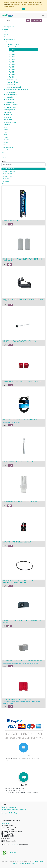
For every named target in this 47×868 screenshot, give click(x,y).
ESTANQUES (9, 115)
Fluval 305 (12, 67)
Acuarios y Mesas (11, 95)
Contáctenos (5, 823)
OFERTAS (5, 29)
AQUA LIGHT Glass (9, 171)
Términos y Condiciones (9, 807)
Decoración (9, 97)
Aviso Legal (31, 864)
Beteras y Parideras (10, 110)
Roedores (6, 140)
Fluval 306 (12, 52)
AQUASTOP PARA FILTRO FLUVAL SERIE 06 (17, 542)
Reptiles (6, 137)
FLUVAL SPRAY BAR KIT (10, 221)
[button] (37, 21)
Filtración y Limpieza (12, 105)
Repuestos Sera (11, 85)
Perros (5, 132)
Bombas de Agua (11, 122)
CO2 (6, 37)
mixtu (4, 155)
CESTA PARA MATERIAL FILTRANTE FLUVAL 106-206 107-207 (23, 661)
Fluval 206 (12, 49)
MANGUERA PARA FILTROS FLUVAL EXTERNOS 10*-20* (21, 420)
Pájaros (5, 142)
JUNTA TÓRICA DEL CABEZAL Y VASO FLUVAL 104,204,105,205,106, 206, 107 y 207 (18, 581)
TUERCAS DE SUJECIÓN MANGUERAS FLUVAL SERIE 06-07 (22, 381)
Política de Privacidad (19, 864)
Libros (6, 130)
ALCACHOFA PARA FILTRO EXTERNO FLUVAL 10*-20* (20, 502)
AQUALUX (6, 181)
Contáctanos (9, 853)
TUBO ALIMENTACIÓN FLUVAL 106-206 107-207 (18, 462)
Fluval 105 (12, 57)
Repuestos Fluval (14, 47)
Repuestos (9, 42)
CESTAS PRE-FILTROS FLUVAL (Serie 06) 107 (17, 699)
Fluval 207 (12, 64)
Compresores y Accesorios (14, 87)
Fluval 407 (12, 75)
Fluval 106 (12, 77)
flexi (3, 152)
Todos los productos (8, 27)
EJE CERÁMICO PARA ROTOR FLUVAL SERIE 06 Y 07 (20, 341)
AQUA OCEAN (7, 176)
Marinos (8, 117)
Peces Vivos (7, 150)
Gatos (5, 135)
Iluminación (8, 112)
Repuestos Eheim (13, 44)
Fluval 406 (12, 54)
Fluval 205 (12, 62)
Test (6, 127)
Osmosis (7, 125)
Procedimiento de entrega (9, 813)
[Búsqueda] (28, 21)
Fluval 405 (12, 72)
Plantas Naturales (9, 147)
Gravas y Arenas (10, 107)
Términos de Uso (39, 862)
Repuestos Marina (12, 82)
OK (24, 9)
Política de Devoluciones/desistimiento (14, 809)
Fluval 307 (12, 70)
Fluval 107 (12, 59)
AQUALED (6, 179)
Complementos (10, 39)
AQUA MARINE (8, 174)
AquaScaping (10, 102)
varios (4, 157)
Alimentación (10, 100)
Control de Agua (10, 92)
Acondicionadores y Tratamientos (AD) (17, 90)
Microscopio (8, 120)
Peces (5, 32)
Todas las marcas (8, 169)
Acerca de (15, 845)
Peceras (7, 34)
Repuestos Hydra (12, 80)
